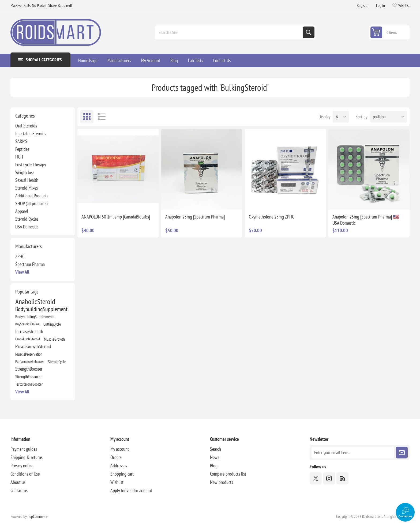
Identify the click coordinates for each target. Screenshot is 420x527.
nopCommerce (37, 516)
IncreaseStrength (29, 331)
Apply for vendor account (131, 490)
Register (363, 5)
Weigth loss (25, 172)
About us (18, 482)
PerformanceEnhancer (30, 361)
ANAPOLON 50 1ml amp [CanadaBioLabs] (116, 217)
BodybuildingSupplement (41, 309)
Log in (380, 5)
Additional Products (32, 196)
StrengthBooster (29, 369)
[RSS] (342, 478)
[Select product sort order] (388, 117)
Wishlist (117, 482)
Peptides (22, 149)
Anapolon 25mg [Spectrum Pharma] (195, 217)
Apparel (22, 211)
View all (22, 272)
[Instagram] (329, 478)
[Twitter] (316, 478)
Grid (87, 117)
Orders (116, 457)
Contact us (19, 490)
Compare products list (228, 474)
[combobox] (229, 32)
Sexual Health (27, 180)
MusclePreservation (29, 354)
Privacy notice (22, 466)
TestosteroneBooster (29, 384)
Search (309, 32)
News (215, 457)
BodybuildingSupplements (35, 317)
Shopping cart (122, 474)
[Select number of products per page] (341, 117)
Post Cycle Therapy (31, 165)
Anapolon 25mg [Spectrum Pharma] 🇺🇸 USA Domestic (366, 220)
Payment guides (24, 449)
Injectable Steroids (31, 133)
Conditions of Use (25, 474)
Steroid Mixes (27, 188)
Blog (214, 466)
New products (222, 482)
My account (120, 449)
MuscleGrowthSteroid (33, 346)
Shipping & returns (27, 457)
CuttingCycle (52, 324)
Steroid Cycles (27, 219)
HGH (19, 157)
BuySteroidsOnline (27, 324)
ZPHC (20, 256)
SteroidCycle (57, 362)
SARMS (21, 141)
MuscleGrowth (54, 339)
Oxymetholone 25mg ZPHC (271, 217)
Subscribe (402, 453)
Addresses (119, 466)
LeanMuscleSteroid (28, 339)
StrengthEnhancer (28, 377)
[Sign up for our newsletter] (353, 453)
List (102, 117)
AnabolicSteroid (35, 302)
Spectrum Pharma (30, 264)
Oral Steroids (26, 126)
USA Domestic (27, 227)
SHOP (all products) (31, 203)
